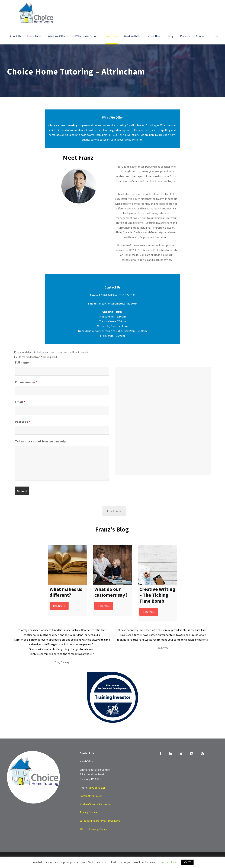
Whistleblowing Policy (93, 829)
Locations (112, 36)
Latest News (154, 36)
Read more (59, 606)
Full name (23, 362)
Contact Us (203, 36)
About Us (15, 36)
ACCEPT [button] (187, 862)
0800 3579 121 (97, 788)
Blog (171, 36)
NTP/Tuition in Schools (86, 36)
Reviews (185, 36)
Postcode (23, 422)
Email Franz (114, 511)
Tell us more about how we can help (40, 441)
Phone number (26, 382)
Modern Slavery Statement (96, 804)
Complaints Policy (91, 796)
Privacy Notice (88, 812)
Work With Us (132, 36)
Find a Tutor (34, 36)
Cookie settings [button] (169, 862)
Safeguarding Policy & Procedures (100, 821)
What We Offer (57, 36)
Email (20, 402)
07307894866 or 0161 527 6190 (117, 295)
